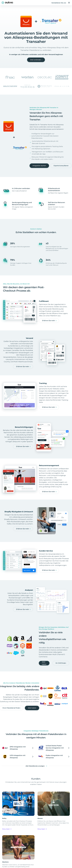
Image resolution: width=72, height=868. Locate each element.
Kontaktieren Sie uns (59, 3)
